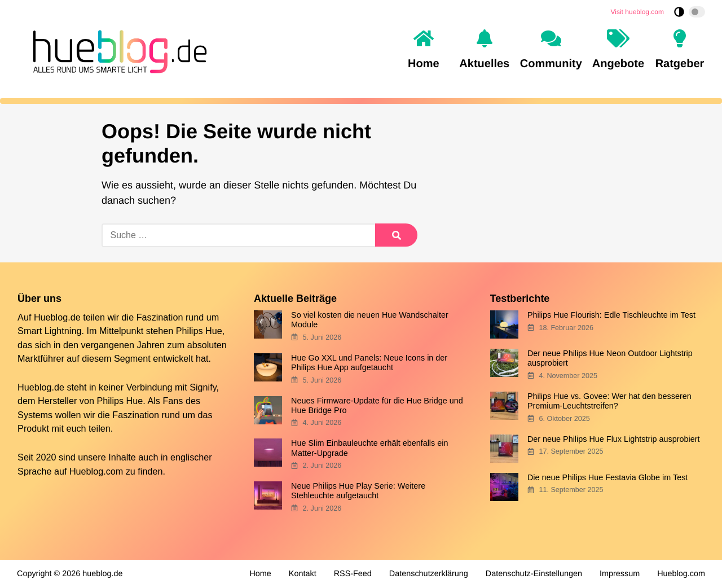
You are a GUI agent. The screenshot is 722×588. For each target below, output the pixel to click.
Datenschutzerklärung (429, 574)
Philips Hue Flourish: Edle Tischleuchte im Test (611, 315)
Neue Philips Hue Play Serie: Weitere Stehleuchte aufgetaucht (358, 491)
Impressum (620, 574)
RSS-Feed (353, 574)
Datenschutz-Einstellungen (534, 574)
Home (260, 574)
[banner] (117, 50)
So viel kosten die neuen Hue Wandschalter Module (370, 320)
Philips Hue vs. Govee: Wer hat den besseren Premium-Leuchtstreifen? (609, 401)
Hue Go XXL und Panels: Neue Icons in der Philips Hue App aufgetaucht (369, 363)
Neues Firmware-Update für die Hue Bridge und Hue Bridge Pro (377, 405)
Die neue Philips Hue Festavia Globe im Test (608, 477)
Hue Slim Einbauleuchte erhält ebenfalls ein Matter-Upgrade (369, 448)
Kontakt (303, 574)
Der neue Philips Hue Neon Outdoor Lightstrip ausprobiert (610, 358)
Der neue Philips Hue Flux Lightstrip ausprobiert (614, 439)
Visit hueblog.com (638, 12)
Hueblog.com (96, 471)
